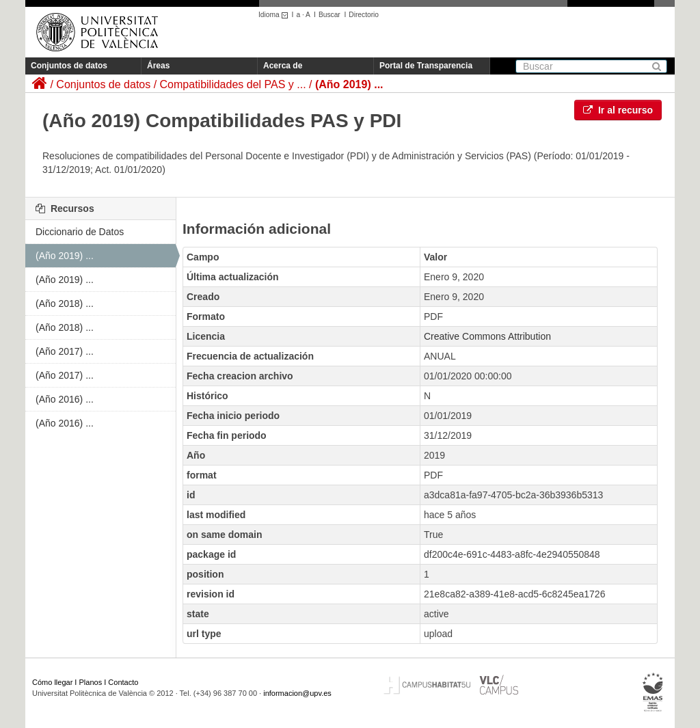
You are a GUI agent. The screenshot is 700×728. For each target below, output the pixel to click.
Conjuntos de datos (69, 66)
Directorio (364, 15)
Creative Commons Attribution (487, 336)
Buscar (329, 15)
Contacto (123, 682)
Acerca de (283, 66)
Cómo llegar (52, 682)
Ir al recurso (618, 110)
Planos (91, 682)
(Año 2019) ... (349, 84)
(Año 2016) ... (65, 399)
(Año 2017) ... (65, 351)
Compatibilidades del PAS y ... (233, 84)
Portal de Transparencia (426, 66)
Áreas (158, 66)
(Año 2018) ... (65, 304)
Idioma (275, 15)
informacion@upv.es (297, 693)
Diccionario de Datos (80, 232)
